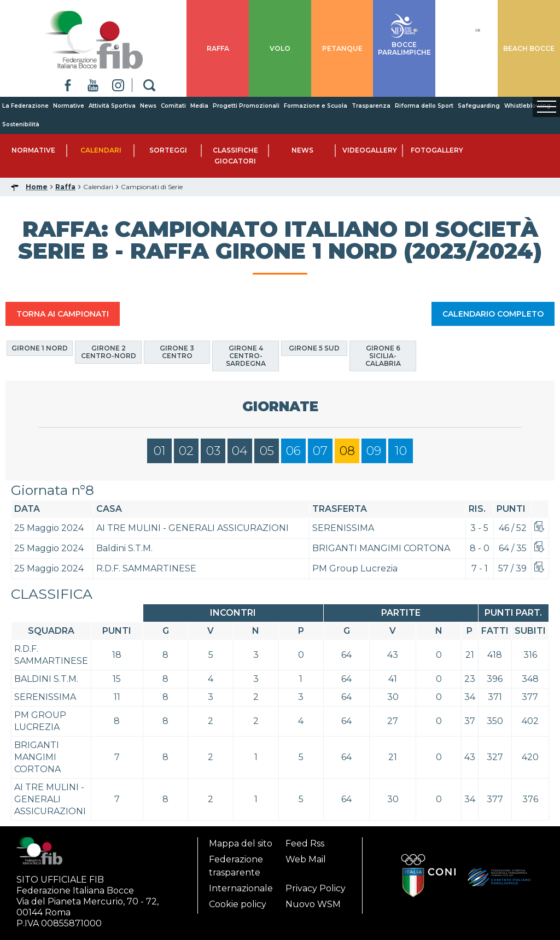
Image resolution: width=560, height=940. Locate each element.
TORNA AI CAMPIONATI (63, 314)
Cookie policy (238, 904)
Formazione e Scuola (316, 106)
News (148, 106)
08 (347, 451)
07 (320, 451)
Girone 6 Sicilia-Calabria (383, 356)
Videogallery (370, 150)
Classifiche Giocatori (235, 156)
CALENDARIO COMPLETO (493, 314)
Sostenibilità (21, 124)
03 (213, 451)
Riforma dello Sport (424, 106)
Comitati (173, 106)
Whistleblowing (527, 106)
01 (160, 451)
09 (374, 451)
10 (401, 451)
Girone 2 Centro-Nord (109, 352)
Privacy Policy (316, 888)
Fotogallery (437, 150)
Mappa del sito (241, 843)
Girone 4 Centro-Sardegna (246, 356)
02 (186, 451)
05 (267, 451)
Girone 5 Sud (314, 348)
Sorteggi (168, 150)
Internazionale (241, 888)
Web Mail (306, 859)
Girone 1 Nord (40, 348)
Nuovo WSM (313, 904)
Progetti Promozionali (246, 106)
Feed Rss (305, 843)
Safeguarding (479, 106)
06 (293, 451)
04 (240, 451)
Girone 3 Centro (177, 352)
